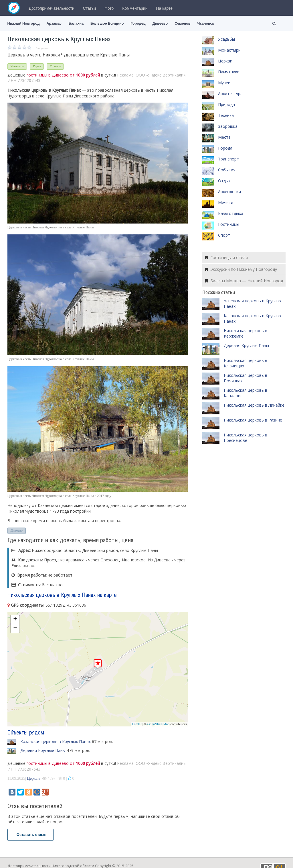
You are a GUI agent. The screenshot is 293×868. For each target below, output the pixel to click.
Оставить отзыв (31, 835)
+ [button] (15, 620)
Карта (37, 66)
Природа (226, 104)
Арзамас (54, 23)
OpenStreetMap (159, 724)
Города (225, 148)
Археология (229, 192)
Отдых (224, 181)
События (227, 170)
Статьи (89, 8)
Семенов (182, 23)
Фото (109, 8)
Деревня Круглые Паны (43, 750)
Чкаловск (205, 23)
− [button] (15, 628)
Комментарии (135, 8)
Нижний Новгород (24, 23)
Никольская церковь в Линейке (254, 405)
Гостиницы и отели (226, 257)
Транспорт (228, 159)
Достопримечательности (52, 8)
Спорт (224, 235)
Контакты (17, 66)
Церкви (33, 778)
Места (224, 137)
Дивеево (160, 23)
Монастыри (229, 50)
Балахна (76, 23)
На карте (165, 8)
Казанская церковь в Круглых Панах (56, 741)
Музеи (224, 83)
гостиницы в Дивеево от (63, 75)
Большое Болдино (107, 23)
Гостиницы (229, 224)
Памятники (229, 72)
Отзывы (55, 66)
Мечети (226, 202)
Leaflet (137, 724)
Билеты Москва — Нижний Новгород (244, 281)
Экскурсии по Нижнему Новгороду (241, 269)
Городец (138, 23)
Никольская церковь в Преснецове (246, 438)
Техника (226, 115)
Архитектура (230, 94)
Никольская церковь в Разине (253, 420)
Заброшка (228, 126)
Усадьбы (226, 39)
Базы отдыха (231, 213)
